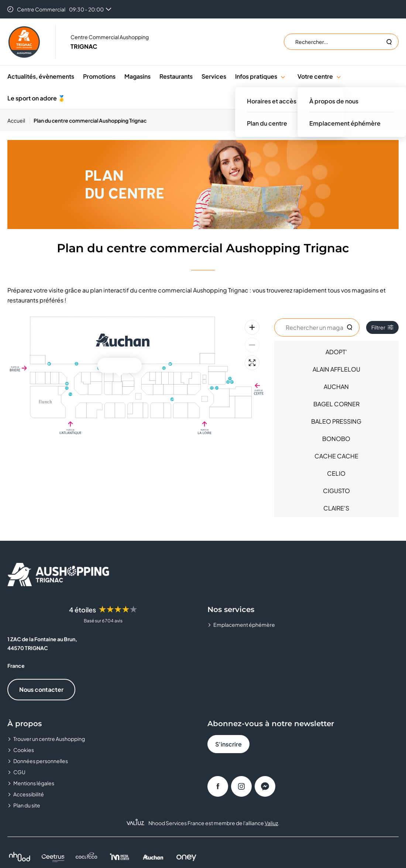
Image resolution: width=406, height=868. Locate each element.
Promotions (99, 76)
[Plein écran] (252, 363)
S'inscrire (228, 744)
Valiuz (271, 823)
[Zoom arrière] (252, 345)
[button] (283, 76)
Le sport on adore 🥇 (36, 98)
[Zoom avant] (252, 327)
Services (214, 76)
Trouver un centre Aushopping (49, 739)
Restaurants (176, 76)
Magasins (137, 76)
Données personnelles (41, 761)
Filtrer (382, 327)
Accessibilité (29, 794)
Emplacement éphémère (244, 625)
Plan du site (27, 805)
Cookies (24, 750)
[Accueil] (19, 120)
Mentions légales (34, 783)
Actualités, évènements (41, 76)
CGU (19, 772)
